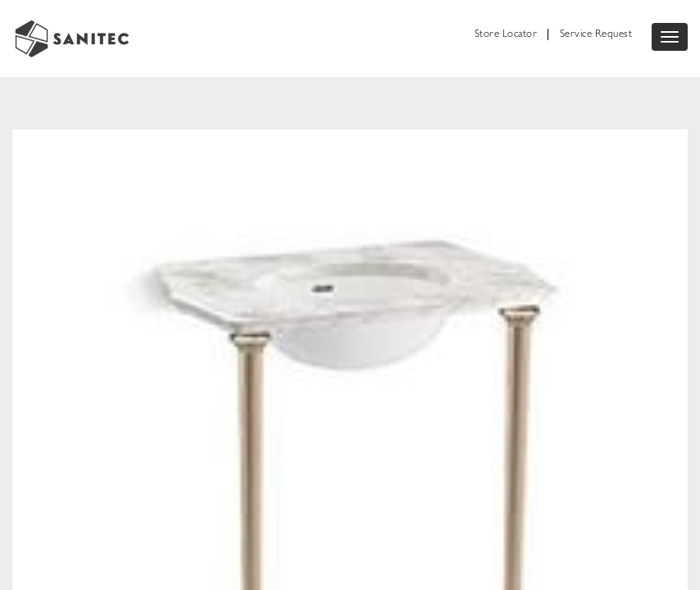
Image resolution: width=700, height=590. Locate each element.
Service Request (596, 35)
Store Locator (506, 35)
